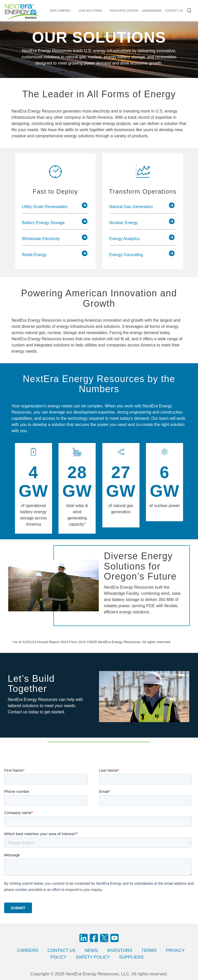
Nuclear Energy (123, 223)
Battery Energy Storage (43, 223)
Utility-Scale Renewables (45, 207)
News (91, 950)
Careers (28, 950)
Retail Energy (34, 255)
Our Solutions (90, 11)
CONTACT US (174, 11)
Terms (149, 950)
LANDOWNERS (152, 11)
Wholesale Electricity (41, 239)
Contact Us (61, 950)
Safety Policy (93, 957)
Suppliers (131, 957)
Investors (120, 950)
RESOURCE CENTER (124, 11)
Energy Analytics (125, 239)
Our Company (60, 11)
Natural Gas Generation (131, 207)
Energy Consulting (126, 255)
